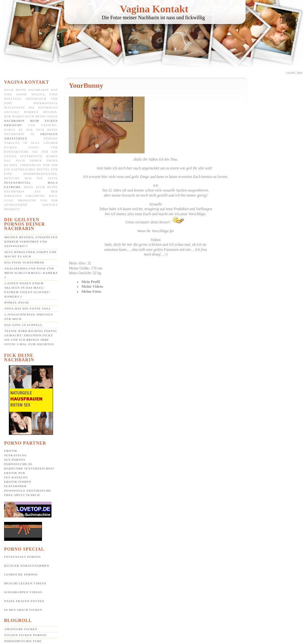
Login (290, 73)
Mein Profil (91, 282)
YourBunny (86, 85)
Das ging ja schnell (24, 325)
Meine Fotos (91, 292)
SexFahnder (15, 486)
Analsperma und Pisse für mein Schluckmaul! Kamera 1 (31, 273)
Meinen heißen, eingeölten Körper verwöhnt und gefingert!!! (31, 242)
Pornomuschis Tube (23, 641)
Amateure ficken (21, 629)
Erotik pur (15, 473)
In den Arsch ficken (23, 610)
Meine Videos (92, 287)
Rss (300, 73)
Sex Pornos (15, 460)
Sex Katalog (16, 477)
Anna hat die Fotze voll (28, 309)
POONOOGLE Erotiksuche (28, 491)
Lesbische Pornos (21, 575)
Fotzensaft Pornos (23, 557)
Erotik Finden (18, 482)
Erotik (11, 451)
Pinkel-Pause (17, 303)
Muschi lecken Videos (25, 583)
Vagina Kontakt (154, 9)
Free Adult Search (22, 495)
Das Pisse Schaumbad (24, 263)
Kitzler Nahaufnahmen (27, 566)
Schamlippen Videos (23, 592)
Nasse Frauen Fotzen (24, 601)
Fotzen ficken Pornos (26, 635)
